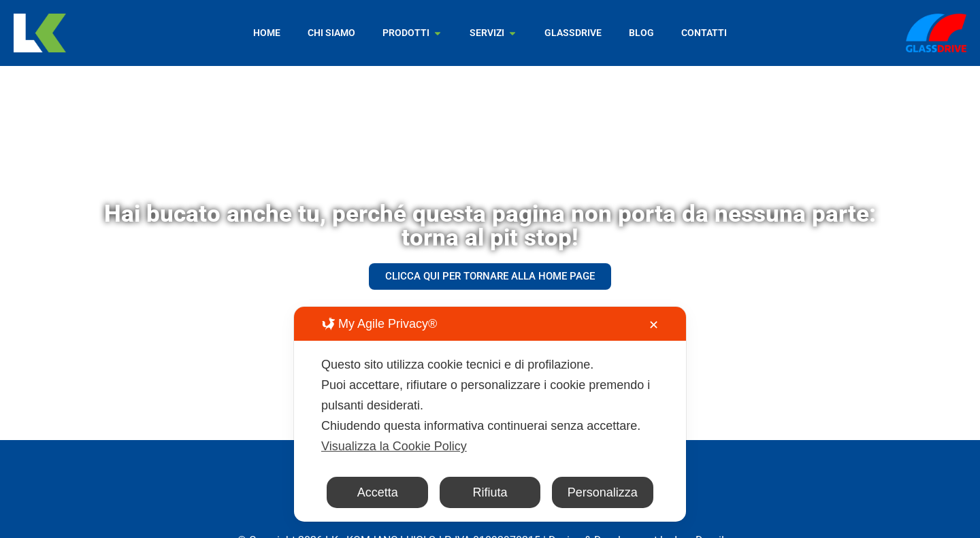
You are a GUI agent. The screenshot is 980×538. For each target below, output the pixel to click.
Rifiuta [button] (490, 492)
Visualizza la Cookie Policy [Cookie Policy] (394, 446)
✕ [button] (654, 325)
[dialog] (490, 414)
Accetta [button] (378, 492)
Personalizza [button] (603, 492)
